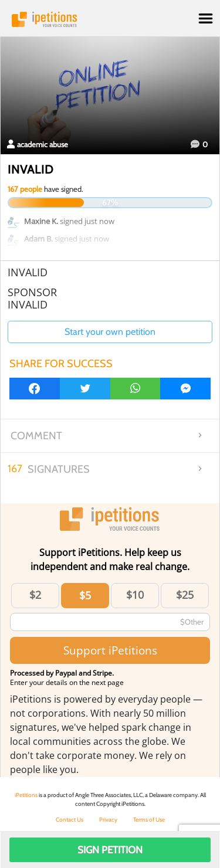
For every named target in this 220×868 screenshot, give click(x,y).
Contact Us (70, 820)
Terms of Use (149, 820)
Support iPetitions (110, 650)
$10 (135, 595)
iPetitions (110, 19)
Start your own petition (110, 332)
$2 (35, 595)
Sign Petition (110, 850)
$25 (185, 595)
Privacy (108, 820)
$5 (85, 595)
